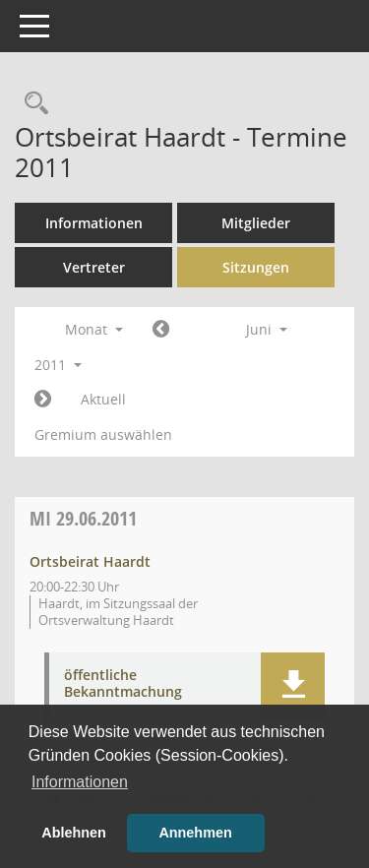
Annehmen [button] (195, 833)
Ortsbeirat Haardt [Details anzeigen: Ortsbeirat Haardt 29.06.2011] (90, 561)
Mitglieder (256, 223)
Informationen (94, 223)
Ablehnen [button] (74, 833)
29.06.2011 (83, 518)
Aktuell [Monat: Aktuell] (103, 399)
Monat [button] (94, 329)
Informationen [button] (80, 782)
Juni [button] (267, 329)
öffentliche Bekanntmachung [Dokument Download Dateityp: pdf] (123, 684)
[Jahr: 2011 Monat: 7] (43, 400)
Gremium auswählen (103, 434)
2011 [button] (58, 365)
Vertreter (94, 267)
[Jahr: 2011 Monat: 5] (161, 330)
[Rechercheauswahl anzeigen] (31, 104)
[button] (293, 686)
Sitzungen (256, 267)
